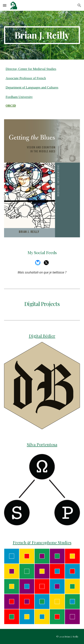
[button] (5, 5)
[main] (42, 35)
